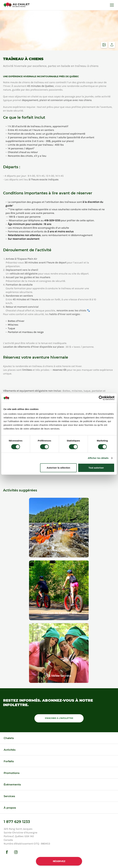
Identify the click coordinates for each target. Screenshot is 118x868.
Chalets (9, 738)
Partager (112, 45)
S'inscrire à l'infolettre (59, 718)
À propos (10, 808)
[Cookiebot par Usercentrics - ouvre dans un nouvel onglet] (101, 398)
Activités (10, 750)
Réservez (59, 861)
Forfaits (9, 761)
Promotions (12, 773)
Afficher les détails (98, 458)
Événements (12, 785)
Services (9, 796)
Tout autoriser (96, 468)
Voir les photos (104, 45)
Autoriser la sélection (58, 468)
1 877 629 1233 (17, 822)
